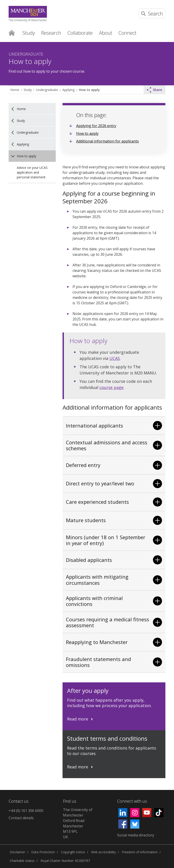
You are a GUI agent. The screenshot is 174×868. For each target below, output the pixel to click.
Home (12, 32)
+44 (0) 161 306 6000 (26, 811)
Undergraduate (47, 90)
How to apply (89, 90)
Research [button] (51, 33)
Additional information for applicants (108, 141)
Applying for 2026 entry (96, 126)
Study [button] (29, 33)
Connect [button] (127, 33)
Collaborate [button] (80, 33)
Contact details (21, 818)
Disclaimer (17, 852)
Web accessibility (103, 852)
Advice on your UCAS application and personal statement (32, 172)
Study (28, 90)
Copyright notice (73, 852)
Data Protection (43, 852)
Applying (68, 90)
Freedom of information (140, 852)
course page (111, 387)
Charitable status (22, 861)
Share (155, 90)
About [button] (106, 33)
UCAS (115, 358)
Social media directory (136, 835)
